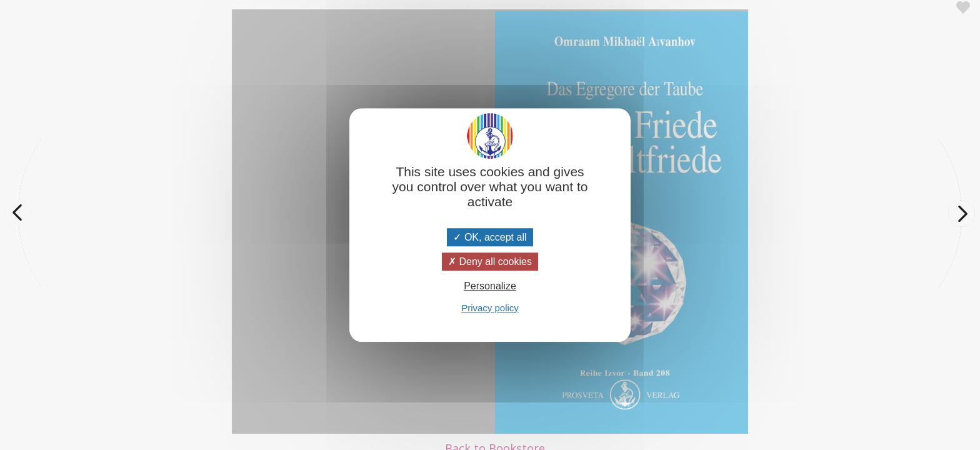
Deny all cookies (490, 262)
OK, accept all (490, 237)
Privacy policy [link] (490, 308)
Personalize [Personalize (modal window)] (490, 287)
